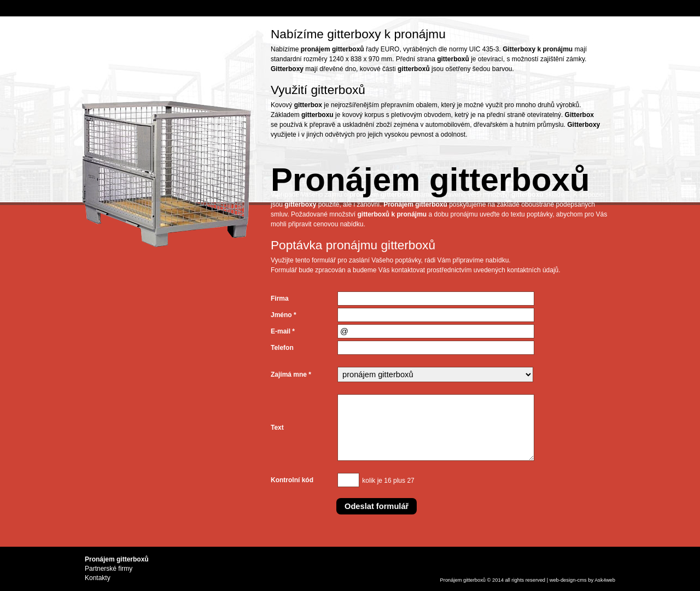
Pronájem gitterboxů (463, 580)
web (554, 580)
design (568, 580)
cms (582, 580)
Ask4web (605, 580)
